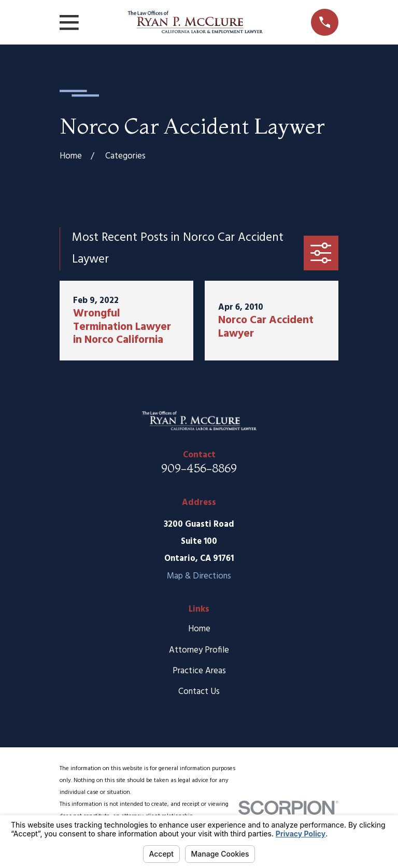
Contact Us (199, 692)
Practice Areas (199, 671)
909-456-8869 (199, 468)
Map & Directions (199, 576)
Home (199, 629)
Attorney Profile (199, 650)
